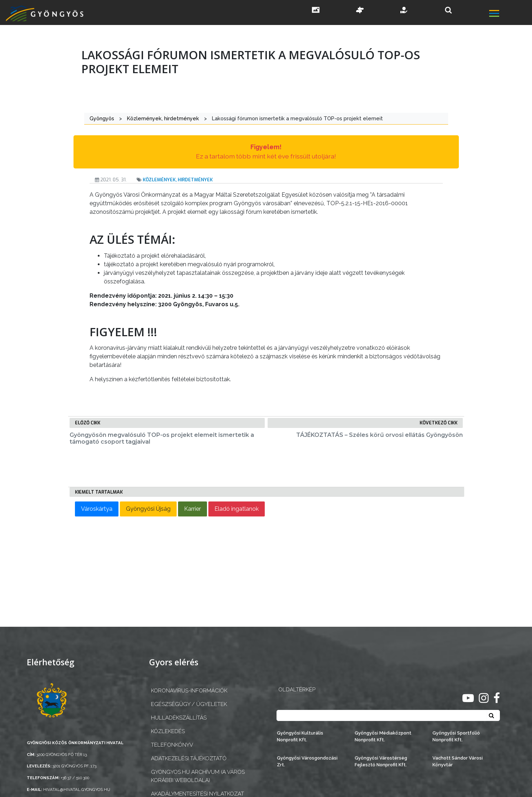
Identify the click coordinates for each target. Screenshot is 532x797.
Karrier (192, 509)
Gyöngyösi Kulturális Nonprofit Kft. (300, 736)
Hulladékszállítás (179, 718)
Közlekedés (168, 731)
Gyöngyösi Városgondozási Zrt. (307, 761)
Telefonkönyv (172, 745)
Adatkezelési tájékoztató (189, 758)
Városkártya (97, 509)
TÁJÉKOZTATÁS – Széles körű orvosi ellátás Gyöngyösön (379, 435)
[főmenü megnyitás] (510, 14)
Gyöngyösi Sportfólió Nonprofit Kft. (456, 736)
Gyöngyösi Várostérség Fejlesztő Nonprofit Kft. (381, 761)
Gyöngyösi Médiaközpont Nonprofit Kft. (383, 736)
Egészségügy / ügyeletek (189, 704)
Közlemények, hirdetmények (178, 180)
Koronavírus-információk (189, 691)
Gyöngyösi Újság (148, 509)
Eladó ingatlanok (237, 509)
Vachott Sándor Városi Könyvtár (458, 761)
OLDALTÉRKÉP (297, 690)
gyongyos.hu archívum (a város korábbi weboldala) (198, 776)
